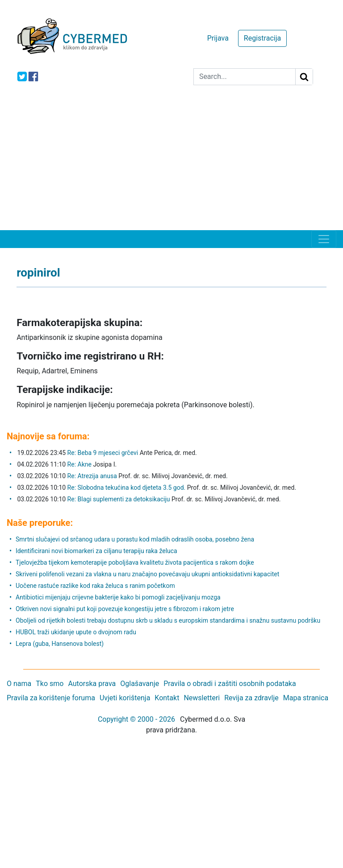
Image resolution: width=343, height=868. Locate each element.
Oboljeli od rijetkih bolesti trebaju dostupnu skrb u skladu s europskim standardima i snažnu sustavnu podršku (168, 620)
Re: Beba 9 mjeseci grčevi (103, 453)
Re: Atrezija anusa (92, 476)
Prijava (218, 38)
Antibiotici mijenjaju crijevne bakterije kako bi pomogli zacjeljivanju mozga (118, 597)
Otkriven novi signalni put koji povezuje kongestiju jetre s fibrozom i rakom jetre (125, 609)
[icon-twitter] (22, 76)
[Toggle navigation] (324, 239)
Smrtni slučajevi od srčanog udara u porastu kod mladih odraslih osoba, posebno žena (135, 539)
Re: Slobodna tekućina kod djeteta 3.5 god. (127, 488)
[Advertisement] (171, 163)
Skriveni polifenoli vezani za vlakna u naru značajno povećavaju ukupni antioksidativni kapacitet (147, 574)
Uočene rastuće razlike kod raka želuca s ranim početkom (95, 586)
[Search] (245, 77)
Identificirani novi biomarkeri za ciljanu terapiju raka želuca (96, 551)
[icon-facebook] (33, 76)
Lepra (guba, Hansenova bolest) (60, 644)
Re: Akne (80, 464)
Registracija (262, 38)
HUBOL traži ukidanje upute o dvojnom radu (76, 632)
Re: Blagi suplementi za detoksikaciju (119, 499)
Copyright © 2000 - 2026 (136, 719)
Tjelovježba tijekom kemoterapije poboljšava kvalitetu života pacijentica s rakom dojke (135, 562)
